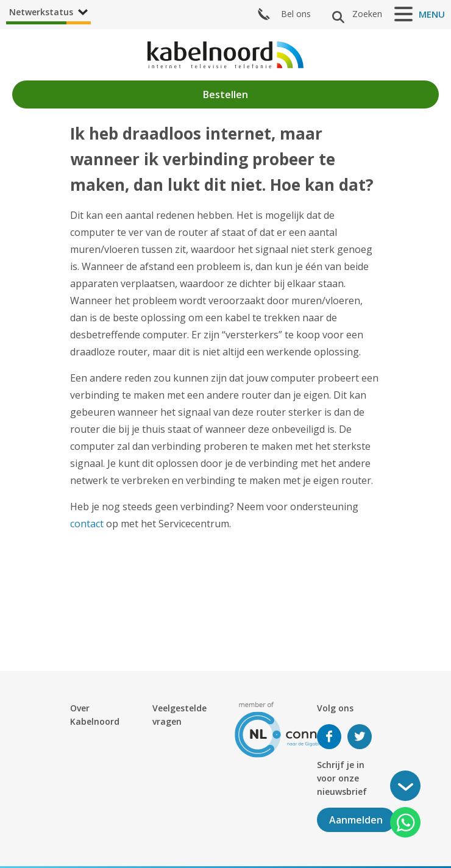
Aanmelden (356, 820)
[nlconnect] (287, 729)
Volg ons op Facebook (329, 737)
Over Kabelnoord (95, 715)
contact (87, 524)
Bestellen (225, 94)
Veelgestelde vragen (179, 715)
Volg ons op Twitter (360, 737)
